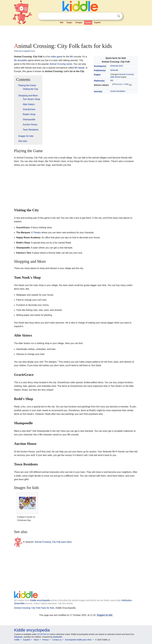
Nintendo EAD (117, 66)
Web (62, 23)
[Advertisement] (76, 33)
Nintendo (114, 70)
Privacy (46, 640)
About (36, 640)
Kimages (79, 23)
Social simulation (118, 91)
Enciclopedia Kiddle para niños (78, 640)
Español (97, 23)
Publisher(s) (100, 70)
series (61, 64)
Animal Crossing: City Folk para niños (53, 542)
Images (69, 23)
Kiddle (17, 640)
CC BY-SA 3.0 (43, 634)
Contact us (57, 640)
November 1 (119, 84)
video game (57, 57)
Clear (113, 16)
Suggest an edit (105, 615)
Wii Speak (79, 68)
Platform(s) (99, 81)
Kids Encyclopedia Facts (25, 51)
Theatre (37, 233)
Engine (97, 75)
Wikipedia (18, 637)
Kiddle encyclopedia (40, 600)
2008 (126, 84)
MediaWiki (58, 637)
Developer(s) (100, 66)
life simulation (21, 60)
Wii (112, 80)
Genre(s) (98, 91)
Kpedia (88, 23)
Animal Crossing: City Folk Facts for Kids (34, 608)
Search (119, 16)
